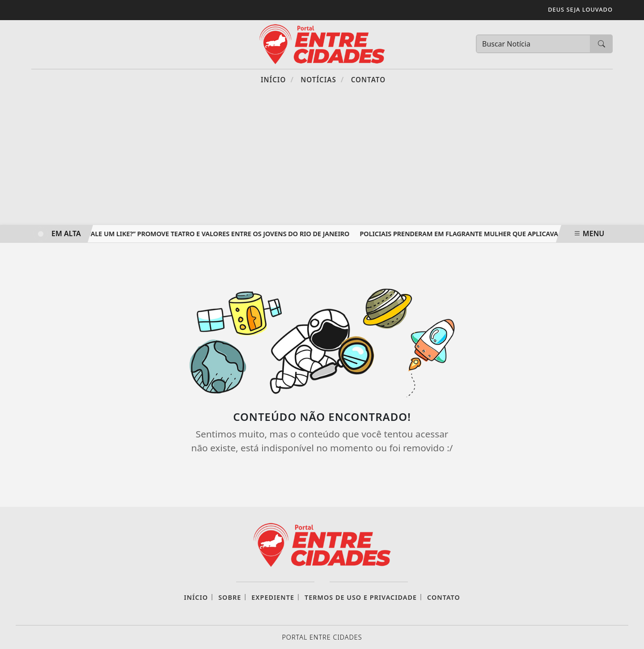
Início (277, 79)
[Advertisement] (322, 158)
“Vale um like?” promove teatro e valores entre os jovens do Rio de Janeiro (218, 234)
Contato (368, 80)
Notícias (322, 79)
